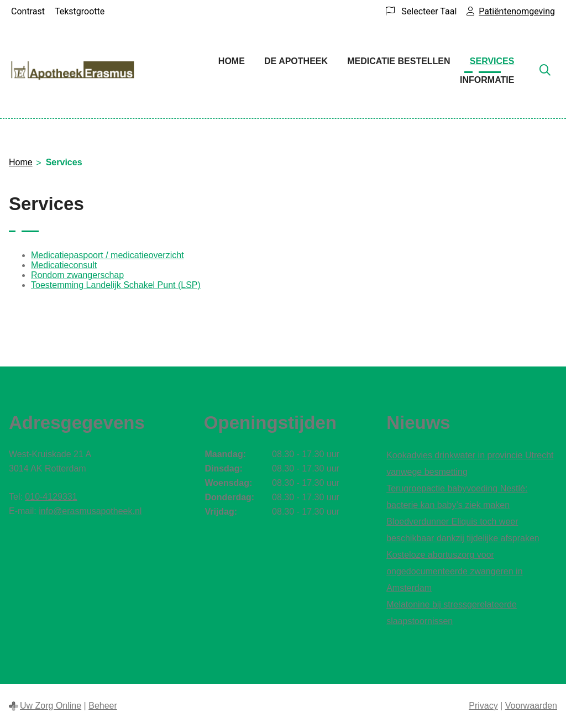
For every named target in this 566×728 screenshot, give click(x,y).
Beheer (103, 706)
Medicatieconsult (64, 265)
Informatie (487, 80)
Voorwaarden (531, 706)
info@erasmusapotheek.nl (90, 511)
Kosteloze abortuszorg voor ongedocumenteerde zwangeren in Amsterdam (454, 571)
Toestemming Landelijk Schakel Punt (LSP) (116, 285)
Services (492, 61)
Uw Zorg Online (51, 706)
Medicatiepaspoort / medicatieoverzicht (108, 255)
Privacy (483, 706)
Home (232, 61)
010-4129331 (51, 497)
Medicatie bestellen (399, 61)
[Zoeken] (545, 71)
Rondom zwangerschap (77, 275)
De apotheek (296, 61)
